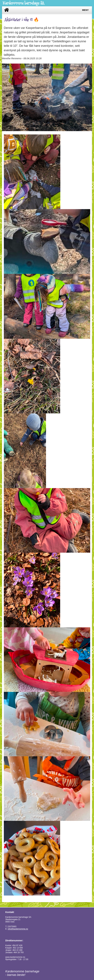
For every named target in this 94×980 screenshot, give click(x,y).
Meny (85, 10)
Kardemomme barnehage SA (23, 3)
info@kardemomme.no (18, 929)
